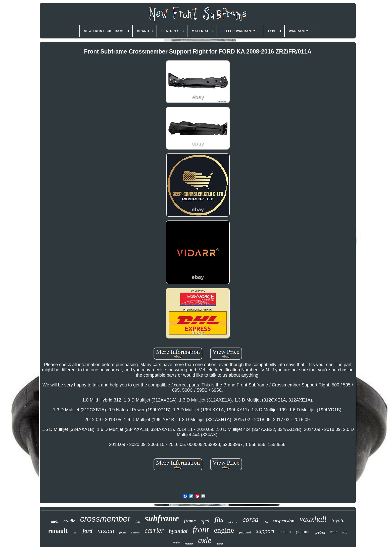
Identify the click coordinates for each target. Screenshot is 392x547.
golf (345, 532)
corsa (251, 519)
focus (122, 532)
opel (205, 521)
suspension (284, 521)
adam (220, 543)
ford (87, 531)
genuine (303, 532)
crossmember (105, 519)
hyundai (178, 531)
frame (190, 521)
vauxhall (313, 519)
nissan (106, 531)
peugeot (245, 532)
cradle (69, 521)
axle (205, 540)
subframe (162, 518)
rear (333, 532)
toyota (338, 520)
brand (233, 521)
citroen (135, 532)
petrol (320, 532)
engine (224, 530)
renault (58, 531)
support (265, 531)
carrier (154, 530)
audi (55, 521)
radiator (189, 544)
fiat (138, 521)
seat (75, 532)
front (201, 530)
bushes (285, 532)
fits (219, 519)
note (176, 543)
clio (266, 522)
